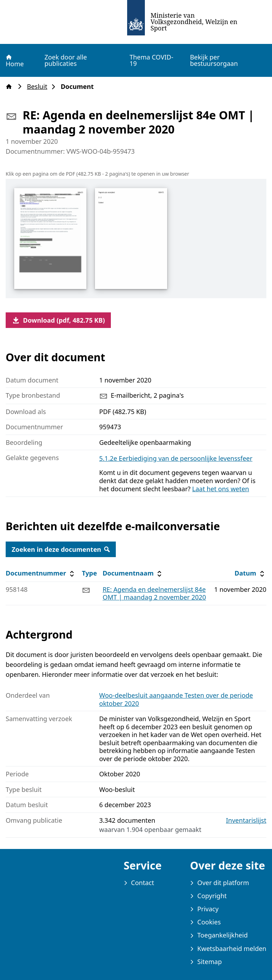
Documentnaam (133, 573)
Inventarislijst (246, 820)
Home (14, 61)
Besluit (39, 87)
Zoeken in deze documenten (61, 549)
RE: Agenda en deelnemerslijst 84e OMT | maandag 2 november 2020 (154, 593)
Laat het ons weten (221, 489)
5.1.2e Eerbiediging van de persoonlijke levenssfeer (176, 458)
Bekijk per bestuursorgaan (214, 60)
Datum (250, 573)
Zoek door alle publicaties (66, 60)
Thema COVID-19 (152, 60)
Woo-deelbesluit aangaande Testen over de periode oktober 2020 (176, 699)
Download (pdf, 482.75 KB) (58, 320)
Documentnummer (41, 573)
